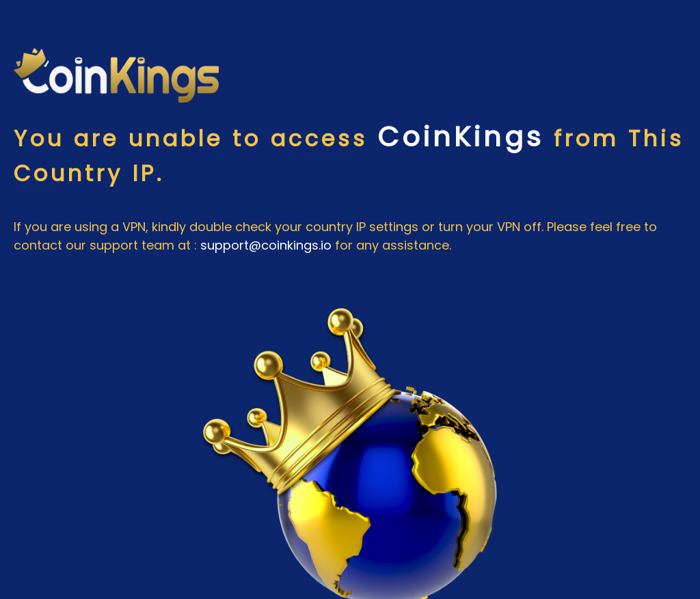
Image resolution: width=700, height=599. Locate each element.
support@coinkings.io (266, 245)
